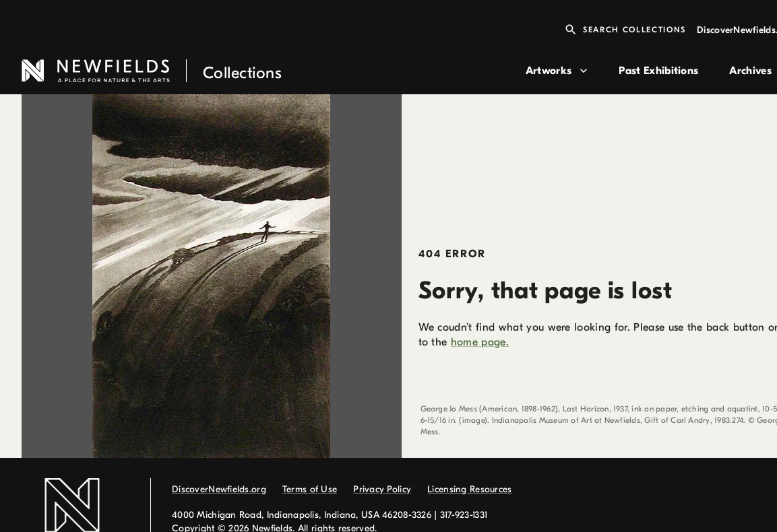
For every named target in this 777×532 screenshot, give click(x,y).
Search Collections (625, 30)
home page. (480, 342)
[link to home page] (269, 71)
